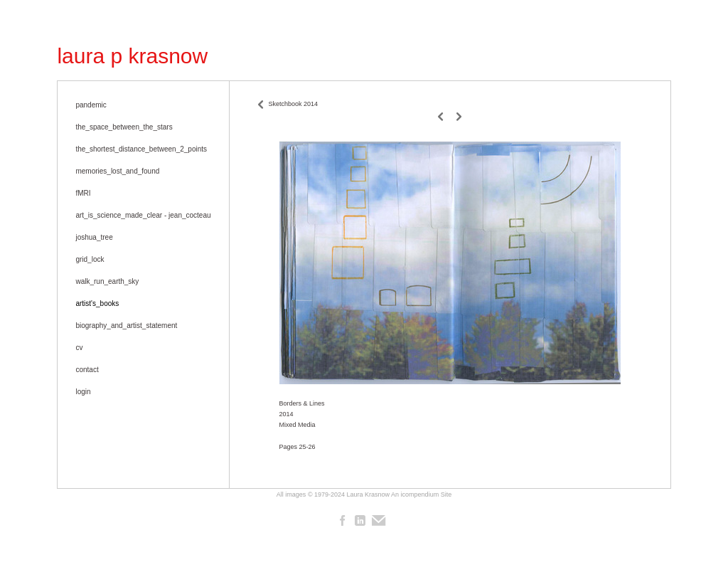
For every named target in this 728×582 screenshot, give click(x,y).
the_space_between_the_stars (124, 127)
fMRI (83, 193)
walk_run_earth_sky (107, 281)
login (83, 392)
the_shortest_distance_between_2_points (141, 149)
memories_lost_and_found (117, 171)
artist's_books (97, 303)
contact (87, 370)
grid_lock (90, 259)
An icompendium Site (421, 494)
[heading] (132, 56)
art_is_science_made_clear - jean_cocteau (143, 215)
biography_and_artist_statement (126, 326)
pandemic (91, 105)
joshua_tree (94, 237)
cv (79, 348)
